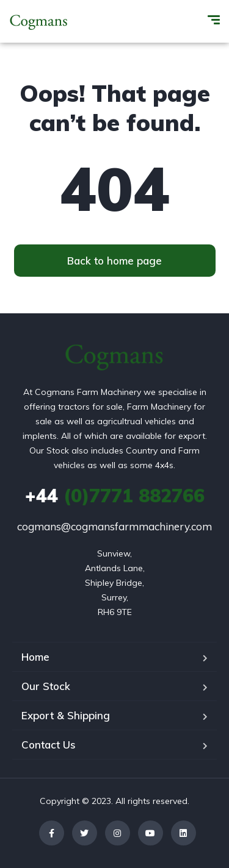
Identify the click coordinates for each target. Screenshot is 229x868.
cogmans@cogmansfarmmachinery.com (114, 526)
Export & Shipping (66, 715)
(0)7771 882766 (115, 496)
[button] (115, 261)
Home (35, 657)
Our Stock (46, 686)
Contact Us (49, 745)
